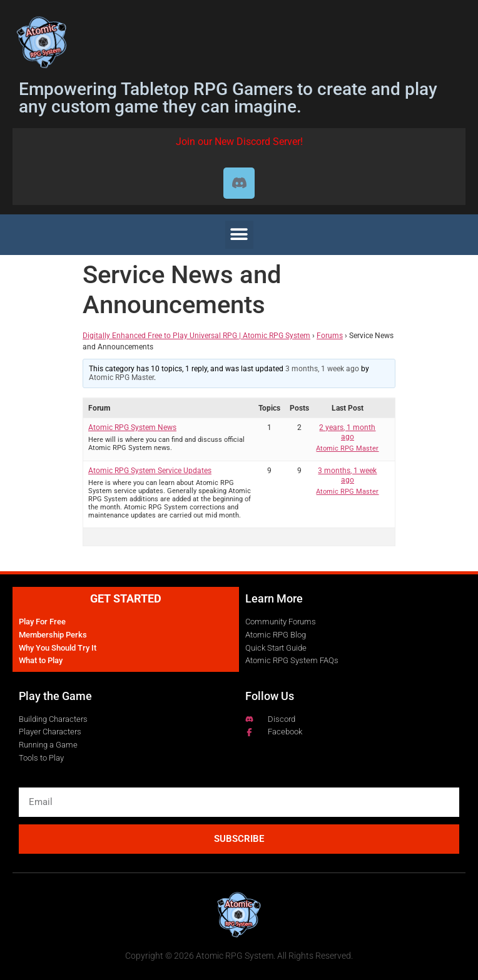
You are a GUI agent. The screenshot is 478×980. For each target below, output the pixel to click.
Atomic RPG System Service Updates (150, 471)
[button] (239, 235)
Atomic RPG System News (132, 427)
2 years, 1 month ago (347, 432)
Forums (330, 336)
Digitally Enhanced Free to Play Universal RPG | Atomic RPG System (196, 336)
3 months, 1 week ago (322, 369)
